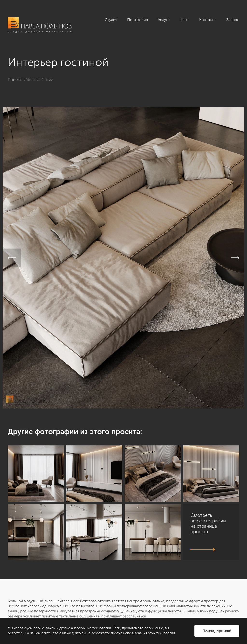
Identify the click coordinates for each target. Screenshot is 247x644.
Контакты (208, 20)
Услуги (164, 20)
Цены (184, 20)
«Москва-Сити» (38, 80)
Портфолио (138, 20)
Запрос (233, 20)
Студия (111, 20)
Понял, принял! (217, 631)
